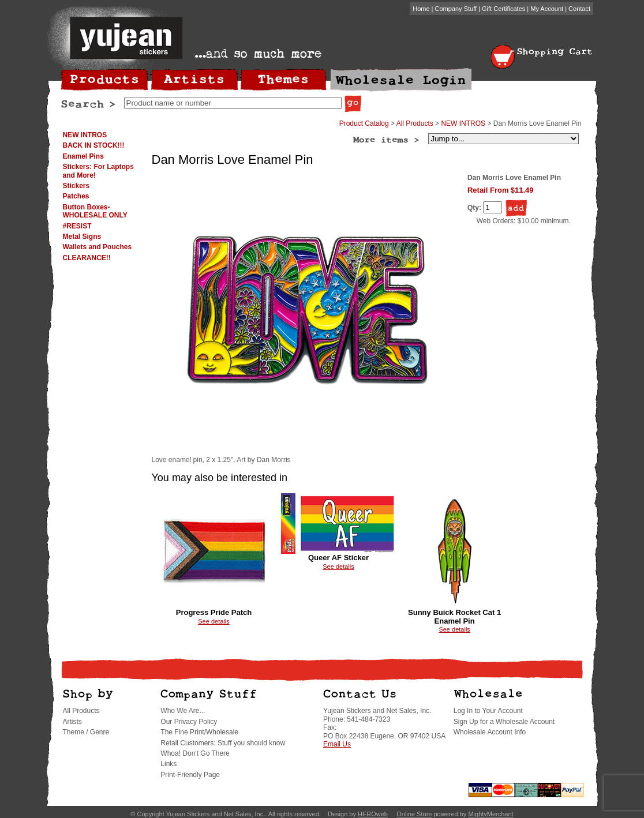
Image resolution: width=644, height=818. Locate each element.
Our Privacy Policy (189, 722)
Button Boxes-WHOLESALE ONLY (95, 211)
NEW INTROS (85, 135)
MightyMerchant (491, 814)
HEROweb (373, 814)
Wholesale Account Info (490, 732)
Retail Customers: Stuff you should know (223, 743)
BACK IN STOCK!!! (94, 145)
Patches (76, 196)
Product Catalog (364, 123)
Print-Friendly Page (190, 775)
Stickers (76, 186)
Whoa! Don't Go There (195, 753)
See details (214, 621)
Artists (72, 722)
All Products (415, 123)
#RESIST (77, 226)
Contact (579, 9)
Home (421, 9)
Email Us (337, 744)
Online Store (414, 814)
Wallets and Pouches (98, 247)
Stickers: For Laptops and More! (98, 171)
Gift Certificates (503, 9)
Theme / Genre (86, 732)
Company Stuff (456, 9)
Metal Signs (82, 237)
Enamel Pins (83, 156)
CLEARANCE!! (87, 258)
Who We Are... (183, 711)
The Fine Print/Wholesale (199, 732)
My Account (547, 9)
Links (169, 764)
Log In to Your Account (488, 711)
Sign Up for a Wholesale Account (504, 722)
